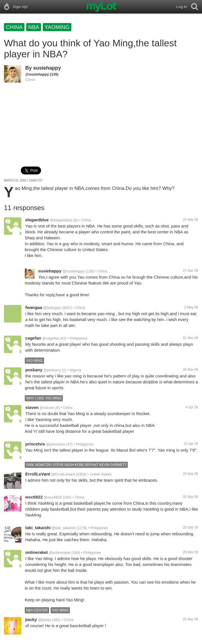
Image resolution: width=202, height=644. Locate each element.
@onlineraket (60, 553)
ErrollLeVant (38, 474)
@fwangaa (52, 308)
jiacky (31, 619)
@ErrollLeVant (63, 474)
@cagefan (50, 338)
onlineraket (37, 552)
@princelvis (55, 444)
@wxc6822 (53, 497)
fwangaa (34, 307)
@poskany (52, 370)
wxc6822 (34, 497)
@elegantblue (61, 220)
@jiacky (45, 620)
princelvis (35, 444)
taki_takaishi (38, 528)
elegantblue (37, 220)
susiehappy (47, 68)
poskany (34, 370)
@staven (47, 408)
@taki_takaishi (64, 528)
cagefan (33, 338)
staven (32, 407)
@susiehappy (37, 74)
